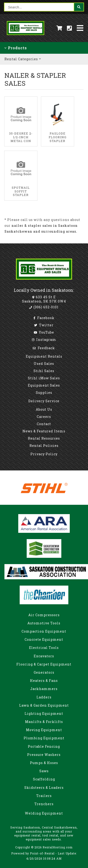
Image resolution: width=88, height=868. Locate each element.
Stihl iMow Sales (44, 378)
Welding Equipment (44, 813)
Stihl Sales (44, 371)
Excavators (44, 656)
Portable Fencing (44, 746)
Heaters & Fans (44, 681)
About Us (44, 409)
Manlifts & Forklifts (44, 722)
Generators (44, 672)
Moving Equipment (44, 730)
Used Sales (44, 364)
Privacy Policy (44, 454)
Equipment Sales (44, 385)
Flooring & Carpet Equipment (44, 664)
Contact (44, 424)
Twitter (44, 325)
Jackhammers (44, 689)
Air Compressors (44, 615)
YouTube (44, 332)
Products (16, 48)
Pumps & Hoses (44, 763)
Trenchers (44, 804)
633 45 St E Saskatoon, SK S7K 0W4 (44, 299)
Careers (44, 417)
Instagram (44, 340)
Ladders (44, 697)
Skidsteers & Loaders (44, 788)
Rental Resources (44, 438)
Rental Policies (44, 446)
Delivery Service (44, 401)
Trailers (44, 796)
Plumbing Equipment (44, 738)
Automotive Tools (44, 623)
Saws (44, 771)
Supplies (44, 393)
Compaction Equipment (44, 631)
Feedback (44, 348)
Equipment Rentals (44, 356)
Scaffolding (44, 779)
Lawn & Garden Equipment (44, 705)
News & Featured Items (44, 431)
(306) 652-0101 (44, 307)
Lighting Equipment (44, 713)
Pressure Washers (44, 755)
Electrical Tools (44, 648)
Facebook (44, 318)
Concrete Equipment (44, 639)
